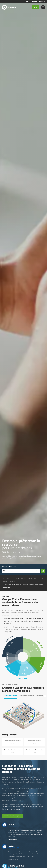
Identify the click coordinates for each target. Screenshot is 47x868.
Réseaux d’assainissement (26, 696)
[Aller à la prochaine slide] (45, 696)
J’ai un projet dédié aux (9, 567)
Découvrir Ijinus (13, 840)
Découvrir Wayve (13, 859)
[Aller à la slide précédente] (2, 696)
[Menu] (43, 7)
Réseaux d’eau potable (10, 696)
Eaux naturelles (40, 696)
